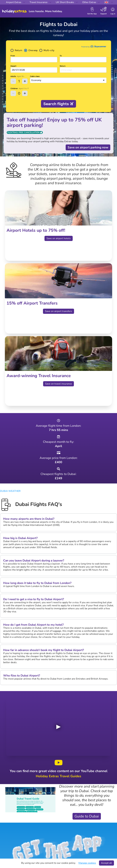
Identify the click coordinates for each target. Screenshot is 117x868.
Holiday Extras (14, 11)
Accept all (106, 863)
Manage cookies (87, 863)
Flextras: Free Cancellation (25, 132)
